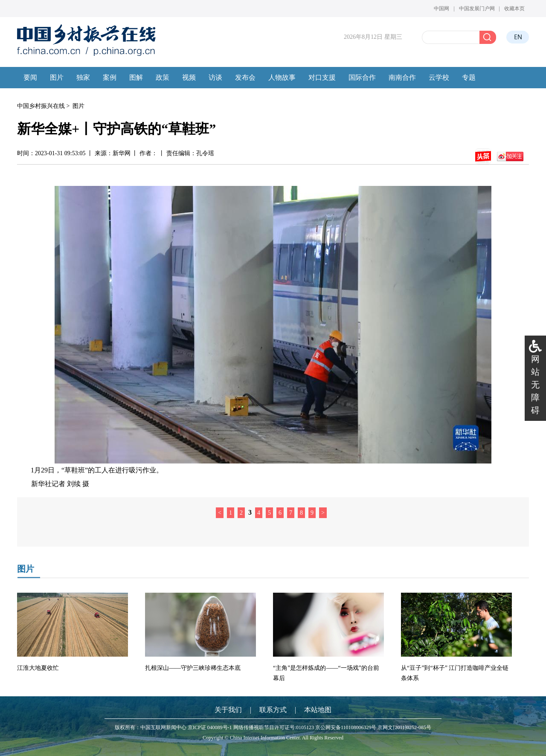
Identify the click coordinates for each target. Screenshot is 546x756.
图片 (78, 106)
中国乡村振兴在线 (41, 106)
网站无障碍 (535, 385)
